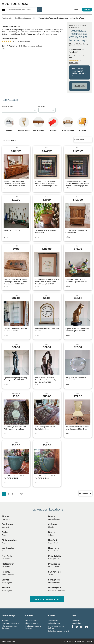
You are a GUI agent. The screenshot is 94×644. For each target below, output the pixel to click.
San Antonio (54, 572)
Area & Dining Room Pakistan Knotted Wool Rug (46, 428)
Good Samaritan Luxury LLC (25, 18)
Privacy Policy (80, 641)
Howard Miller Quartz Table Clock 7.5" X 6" (47, 330)
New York (7, 556)
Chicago (52, 524)
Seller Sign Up (54, 623)
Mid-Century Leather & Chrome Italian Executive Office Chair (77, 428)
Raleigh (6, 572)
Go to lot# (42, 106)
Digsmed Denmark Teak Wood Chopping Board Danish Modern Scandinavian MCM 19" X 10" (16, 282)
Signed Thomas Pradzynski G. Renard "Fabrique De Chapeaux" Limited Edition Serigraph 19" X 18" (77, 185)
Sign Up (87, 10)
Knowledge (76, 623)
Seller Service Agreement (59, 631)
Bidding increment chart (30, 46)
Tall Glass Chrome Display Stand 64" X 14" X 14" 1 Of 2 (15, 330)
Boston (52, 516)
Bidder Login (30, 620)
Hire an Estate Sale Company (10, 627)
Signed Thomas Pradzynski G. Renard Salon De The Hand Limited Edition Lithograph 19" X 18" (47, 185)
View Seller (74, 63)
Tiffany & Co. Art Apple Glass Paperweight (76, 379)
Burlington (7, 524)
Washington (55, 588)
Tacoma (6, 588)
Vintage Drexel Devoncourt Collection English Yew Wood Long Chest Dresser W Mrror (14, 184)
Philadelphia (55, 556)
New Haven (54, 548)
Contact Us (76, 620)
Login (76, 10)
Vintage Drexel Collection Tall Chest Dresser (76, 232)
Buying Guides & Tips (11, 623)
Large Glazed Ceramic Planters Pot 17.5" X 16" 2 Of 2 (46, 477)
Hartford (53, 540)
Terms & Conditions (66, 641)
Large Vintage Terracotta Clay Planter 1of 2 (46, 232)
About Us (6, 620)
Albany (5, 516)
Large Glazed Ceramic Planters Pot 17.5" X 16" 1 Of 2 (15, 477)
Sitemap (90, 641)
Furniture (83, 130)
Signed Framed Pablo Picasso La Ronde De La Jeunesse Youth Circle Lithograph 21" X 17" (47, 282)
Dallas (5, 532)
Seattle (5, 580)
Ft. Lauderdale (9, 540)
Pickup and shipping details (79, 86)
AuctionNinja (7, 18)
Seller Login (53, 620)
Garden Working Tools (12, 230)
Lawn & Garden (68, 130)
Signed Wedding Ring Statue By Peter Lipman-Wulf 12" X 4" (15, 379)
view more (53, 34)
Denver (52, 532)
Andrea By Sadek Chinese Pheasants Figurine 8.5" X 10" (76, 281)
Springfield (54, 580)
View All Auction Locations (47, 599)
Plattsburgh (8, 564)
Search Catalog (7, 106)
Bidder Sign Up (31, 623)
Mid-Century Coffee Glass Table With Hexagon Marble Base (15, 428)
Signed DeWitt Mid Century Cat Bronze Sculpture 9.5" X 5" (77, 330)
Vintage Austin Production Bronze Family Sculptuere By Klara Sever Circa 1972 (45, 380)
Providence (54, 564)
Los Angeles (8, 548)
